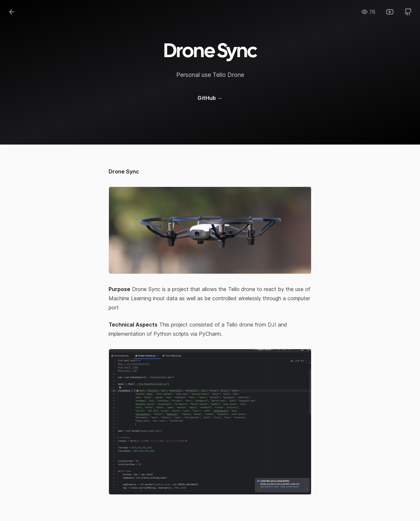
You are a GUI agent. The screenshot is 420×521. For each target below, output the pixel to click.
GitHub (210, 98)
